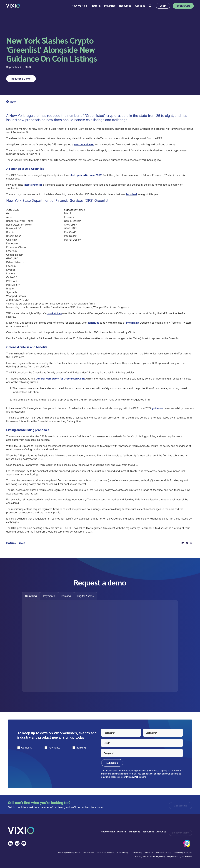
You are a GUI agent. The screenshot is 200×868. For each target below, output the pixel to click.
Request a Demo (21, 79)
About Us (161, 832)
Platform (122, 832)
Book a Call (183, 6)
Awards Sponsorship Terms (69, 853)
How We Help (108, 832)
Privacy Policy (134, 777)
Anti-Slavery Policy (163, 853)
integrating (133, 323)
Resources (148, 832)
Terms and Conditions (105, 853)
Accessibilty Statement (183, 853)
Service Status (88, 853)
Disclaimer (149, 853)
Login (163, 6)
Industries (135, 832)
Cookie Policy (136, 853)
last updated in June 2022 (86, 175)
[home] (13, 6)
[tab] (31, 596)
